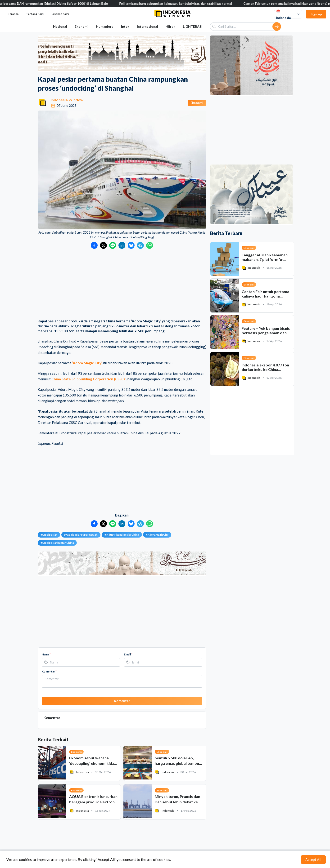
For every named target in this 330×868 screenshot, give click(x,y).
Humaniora (105, 26)
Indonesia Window (67, 100)
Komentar (49, 671)
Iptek (125, 26)
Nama (46, 654)
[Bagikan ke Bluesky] (131, 245)
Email (128, 654)
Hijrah (170, 26)
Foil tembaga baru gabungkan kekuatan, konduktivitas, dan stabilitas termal (181, 4)
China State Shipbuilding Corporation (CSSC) (88, 379)
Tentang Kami (35, 14)
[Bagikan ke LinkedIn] (122, 245)
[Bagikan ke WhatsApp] (150, 245)
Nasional (60, 26)
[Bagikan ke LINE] (113, 245)
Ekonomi (81, 26)
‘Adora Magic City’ (87, 363)
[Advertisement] (122, 284)
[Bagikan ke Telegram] (140, 245)
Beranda (13, 14)
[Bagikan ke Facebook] (94, 245)
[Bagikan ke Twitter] (103, 245)
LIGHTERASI (193, 26)
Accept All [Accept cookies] (313, 859)
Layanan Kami (60, 14)
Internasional (147, 26)
